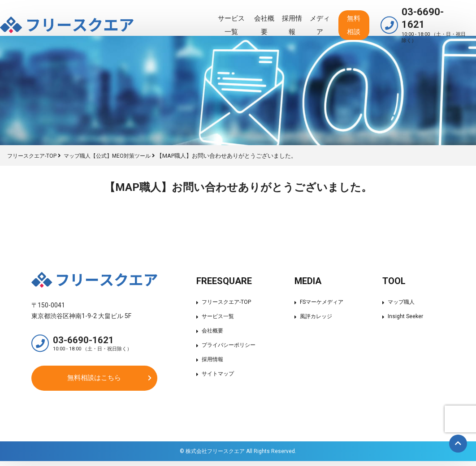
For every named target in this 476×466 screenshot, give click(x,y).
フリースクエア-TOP (225, 302)
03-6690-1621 (428, 16)
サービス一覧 (186, 16)
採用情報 (260, 16)
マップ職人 (404, 302)
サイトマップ (216, 373)
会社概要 (227, 16)
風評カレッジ (317, 316)
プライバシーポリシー (228, 345)
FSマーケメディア (323, 302)
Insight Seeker (407, 316)
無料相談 (336, 16)
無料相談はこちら (94, 381)
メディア (294, 16)
